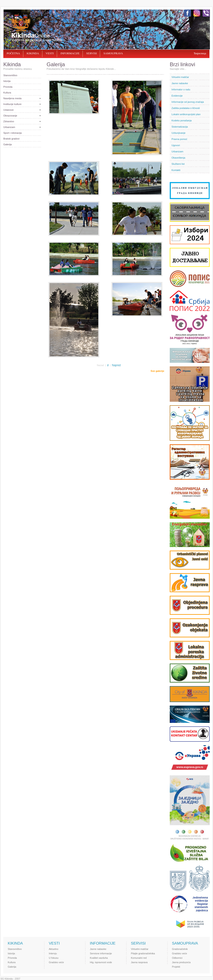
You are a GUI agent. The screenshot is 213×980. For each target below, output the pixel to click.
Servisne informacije (101, 953)
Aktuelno (54, 949)
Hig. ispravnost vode (101, 962)
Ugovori (176, 145)
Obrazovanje (10, 116)
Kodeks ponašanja (182, 120)
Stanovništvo (10, 75)
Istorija (7, 81)
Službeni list (178, 164)
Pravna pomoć (179, 139)
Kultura (7, 93)
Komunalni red (139, 958)
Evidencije (177, 96)
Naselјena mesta (12, 98)
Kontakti (176, 170)
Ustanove (8, 110)
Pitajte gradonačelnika (143, 953)
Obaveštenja (178, 158)
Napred (116, 365)
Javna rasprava (139, 962)
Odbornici (177, 958)
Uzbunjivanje (178, 133)
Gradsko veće (56, 962)
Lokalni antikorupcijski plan (186, 114)
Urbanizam (9, 127)
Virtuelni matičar (180, 77)
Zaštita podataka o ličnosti (186, 108)
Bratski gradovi (11, 139)
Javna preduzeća (181, 962)
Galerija (8, 144)
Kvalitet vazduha (99, 958)
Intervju (53, 953)
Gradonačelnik (180, 949)
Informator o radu (181, 89)
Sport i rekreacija (13, 133)
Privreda (8, 87)
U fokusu (54, 958)
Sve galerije (157, 371)
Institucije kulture (12, 104)
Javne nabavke (180, 83)
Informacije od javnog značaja (188, 102)
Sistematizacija (180, 127)
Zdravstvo (9, 121)
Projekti (176, 967)
